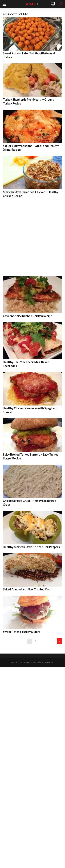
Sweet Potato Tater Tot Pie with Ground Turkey (29, 55)
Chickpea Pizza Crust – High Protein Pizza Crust (30, 503)
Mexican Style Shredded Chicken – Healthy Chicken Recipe (31, 194)
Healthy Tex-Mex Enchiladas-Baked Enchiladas (26, 364)
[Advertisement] (32, 236)
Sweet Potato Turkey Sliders (22, 632)
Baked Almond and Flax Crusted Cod (27, 589)
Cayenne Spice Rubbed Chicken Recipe (27, 316)
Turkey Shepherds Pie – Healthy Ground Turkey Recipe (29, 101)
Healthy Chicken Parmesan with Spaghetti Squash (30, 410)
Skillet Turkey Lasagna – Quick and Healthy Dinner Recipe (31, 148)
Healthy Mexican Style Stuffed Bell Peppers (31, 547)
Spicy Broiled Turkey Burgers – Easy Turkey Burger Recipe (31, 456)
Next (59, 641)
